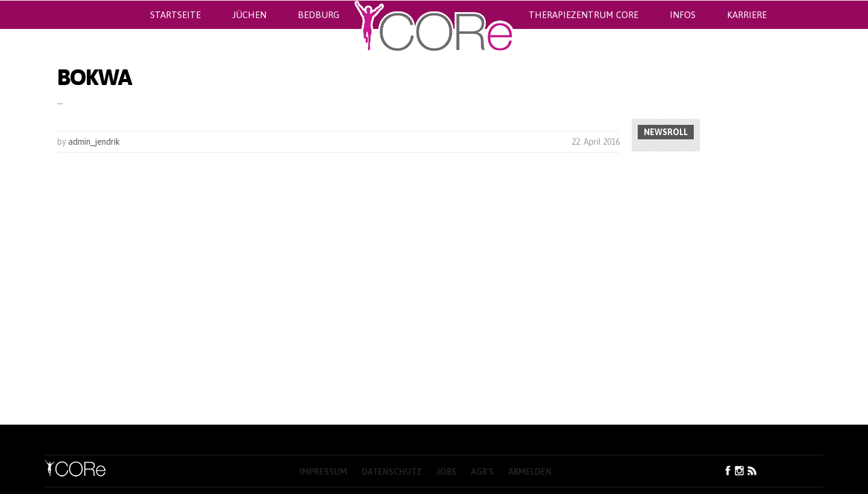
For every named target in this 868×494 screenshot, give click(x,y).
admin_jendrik (94, 142)
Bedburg (319, 15)
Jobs (446, 472)
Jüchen (249, 15)
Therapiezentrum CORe (583, 15)
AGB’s (482, 472)
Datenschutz (392, 472)
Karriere (747, 15)
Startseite (175, 15)
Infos (683, 15)
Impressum (323, 472)
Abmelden (530, 472)
